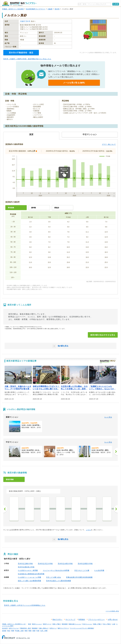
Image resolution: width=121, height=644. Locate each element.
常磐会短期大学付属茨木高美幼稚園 (79, 577)
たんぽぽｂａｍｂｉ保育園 (28, 570)
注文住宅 (5, 628)
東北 (9, 631)
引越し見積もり (44, 628)
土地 (114, 624)
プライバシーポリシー (96, 620)
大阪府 (50, 9)
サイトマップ (70, 620)
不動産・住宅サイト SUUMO (13, 9)
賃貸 (29, 624)
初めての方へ (57, 620)
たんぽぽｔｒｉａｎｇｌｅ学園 (29, 577)
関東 (13, 631)
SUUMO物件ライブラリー (36, 9)
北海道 (4, 631)
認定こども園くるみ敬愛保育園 (29, 581)
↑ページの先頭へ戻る (112, 611)
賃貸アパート (47, 624)
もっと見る (108, 417)
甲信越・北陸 (19, 631)
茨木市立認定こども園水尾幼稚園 (59, 581)
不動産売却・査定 (25, 628)
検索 (117, 4)
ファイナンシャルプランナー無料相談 (82, 628)
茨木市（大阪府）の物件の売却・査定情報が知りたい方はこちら (27, 59)
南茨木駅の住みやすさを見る (103, 335)
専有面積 (11, 208)
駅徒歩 (57, 208)
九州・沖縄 (44, 631)
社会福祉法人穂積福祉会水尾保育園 (31, 574)
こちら (88, 530)
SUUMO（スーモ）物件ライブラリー (19, 4)
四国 (34, 631)
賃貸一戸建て (57, 624)
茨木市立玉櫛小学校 (25, 564)
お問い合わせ (113, 620)
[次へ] (116, 452)
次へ (116, 509)
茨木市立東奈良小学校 (26, 567)
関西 (30, 631)
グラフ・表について (109, 144)
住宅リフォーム (14, 628)
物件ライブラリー (63, 628)
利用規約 (82, 620)
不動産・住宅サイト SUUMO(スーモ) (14, 624)
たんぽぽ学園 (99, 570)
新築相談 (35, 628)
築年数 (34, 208)
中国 (38, 631)
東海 (26, 631)
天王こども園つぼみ (54, 577)
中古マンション (87, 624)
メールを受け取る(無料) (74, 83)
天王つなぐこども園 (82, 570)
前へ (5, 509)
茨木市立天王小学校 (45, 564)
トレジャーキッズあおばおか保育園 (56, 570)
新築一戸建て (97, 624)
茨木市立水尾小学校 (65, 564)
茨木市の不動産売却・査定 (21, 53)
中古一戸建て (107, 624)
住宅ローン (53, 628)
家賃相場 (65, 624)
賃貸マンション (37, 624)
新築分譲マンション (75, 624)
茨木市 (57, 9)
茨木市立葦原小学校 (85, 564)
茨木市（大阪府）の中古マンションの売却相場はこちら (25, 605)
